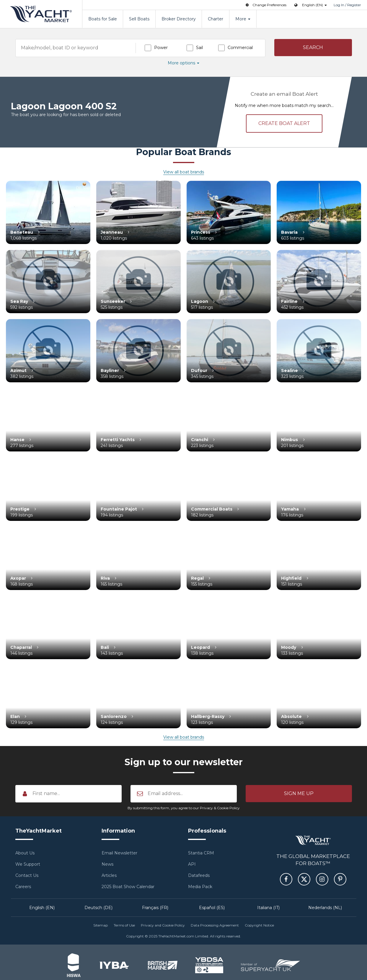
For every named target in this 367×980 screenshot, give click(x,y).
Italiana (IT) (268, 908)
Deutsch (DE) (98, 908)
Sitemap (101, 925)
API (192, 864)
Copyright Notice (259, 925)
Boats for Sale (103, 19)
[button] (313, 48)
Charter (216, 19)
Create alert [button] (284, 123)
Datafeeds (199, 875)
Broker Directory (179, 19)
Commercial (240, 48)
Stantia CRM (201, 853)
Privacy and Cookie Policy (163, 925)
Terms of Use (124, 925)
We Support (28, 864)
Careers (23, 887)
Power (161, 48)
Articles (109, 875)
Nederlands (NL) (325, 908)
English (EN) (42, 908)
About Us (25, 853)
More (243, 19)
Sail (199, 48)
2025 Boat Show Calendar (128, 887)
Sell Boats (139, 19)
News (107, 864)
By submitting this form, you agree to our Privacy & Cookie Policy (184, 808)
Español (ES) (212, 908)
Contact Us (27, 875)
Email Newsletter (119, 853)
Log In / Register (347, 5)
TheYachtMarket (41, 14)
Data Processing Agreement (215, 925)
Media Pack (200, 887)
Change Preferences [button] (265, 5)
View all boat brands (184, 172)
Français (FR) (155, 908)
